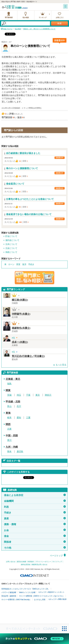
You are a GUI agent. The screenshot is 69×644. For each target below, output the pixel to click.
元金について (11, 248)
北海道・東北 (13, 379)
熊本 (9, 452)
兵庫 (9, 429)
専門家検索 (9, 17)
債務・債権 (35, 524)
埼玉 (19, 395)
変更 (18, 264)
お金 (35, 530)
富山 (9, 406)
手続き (31, 264)
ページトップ (56, 556)
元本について (11, 244)
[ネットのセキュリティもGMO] (34, 639)
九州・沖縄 (12, 447)
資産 (35, 518)
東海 (8, 413)
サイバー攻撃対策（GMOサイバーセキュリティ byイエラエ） (42, 596)
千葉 (28, 395)
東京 (38, 395)
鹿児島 (20, 452)
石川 (19, 406)
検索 (59, 23)
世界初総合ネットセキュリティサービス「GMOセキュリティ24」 (25, 589)
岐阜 (9, 418)
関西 (8, 424)
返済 (24, 264)
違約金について (12, 240)
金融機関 (35, 501)
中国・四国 (12, 436)
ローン (11, 264)
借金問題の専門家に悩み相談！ (34, 278)
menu (65, 6)
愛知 (19, 418)
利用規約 (31, 562)
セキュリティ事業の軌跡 (57, 599)
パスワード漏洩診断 (9, 592)
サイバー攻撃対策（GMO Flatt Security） (16, 600)
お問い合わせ (11, 562)
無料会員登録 (26, 564)
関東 (8, 390)
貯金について (11, 236)
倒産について (11, 252)
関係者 (35, 542)
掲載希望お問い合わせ (39, 564)
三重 (28, 418)
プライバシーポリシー (43, 562)
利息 (35, 507)
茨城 (9, 395)
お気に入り (60, 17)
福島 (9, 384)
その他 (35, 548)
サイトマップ (57, 562)
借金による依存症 (35, 495)
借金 (35, 536)
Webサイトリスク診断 (27, 592)
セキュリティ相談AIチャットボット (51, 592)
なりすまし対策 (40, 600)
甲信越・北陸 (13, 402)
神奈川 (48, 395)
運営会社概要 (22, 562)
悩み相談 (26, 17)
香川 (9, 440)
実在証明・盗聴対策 (9, 596)
